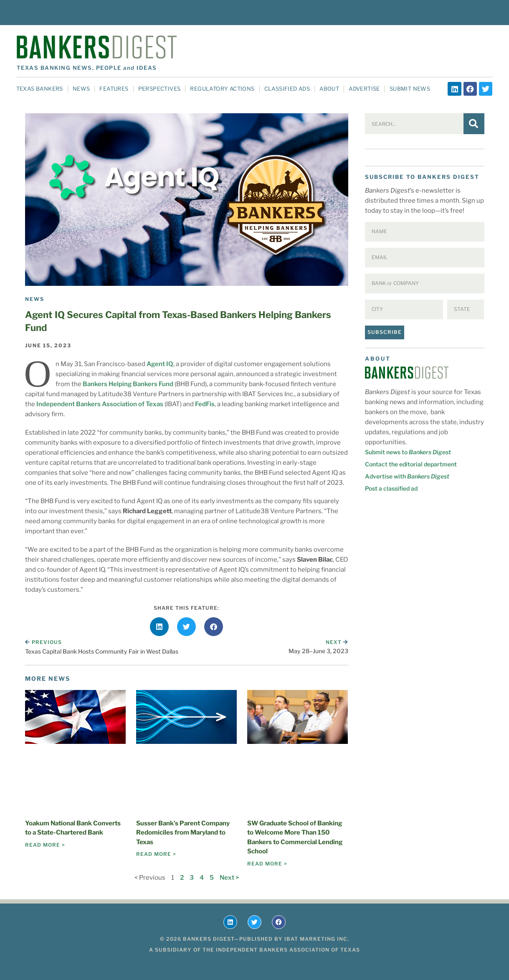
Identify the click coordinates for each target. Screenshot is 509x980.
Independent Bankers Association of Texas (100, 404)
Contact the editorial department (411, 464)
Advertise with (407, 476)
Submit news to (408, 452)
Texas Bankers (40, 89)
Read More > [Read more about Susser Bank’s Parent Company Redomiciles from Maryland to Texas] (156, 854)
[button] (159, 627)
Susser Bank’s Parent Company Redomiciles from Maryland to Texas (183, 833)
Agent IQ (160, 364)
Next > (229, 878)
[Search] (474, 124)
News (81, 89)
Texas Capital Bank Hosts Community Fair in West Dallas (102, 651)
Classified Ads (287, 89)
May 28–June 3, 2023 (318, 651)
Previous (43, 642)
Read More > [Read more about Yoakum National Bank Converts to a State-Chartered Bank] (45, 845)
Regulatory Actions (222, 89)
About (329, 89)
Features (114, 89)
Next (337, 642)
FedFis (205, 404)
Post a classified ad (391, 488)
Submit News (410, 89)
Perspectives (160, 89)
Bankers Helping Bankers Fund (128, 384)
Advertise (364, 89)
